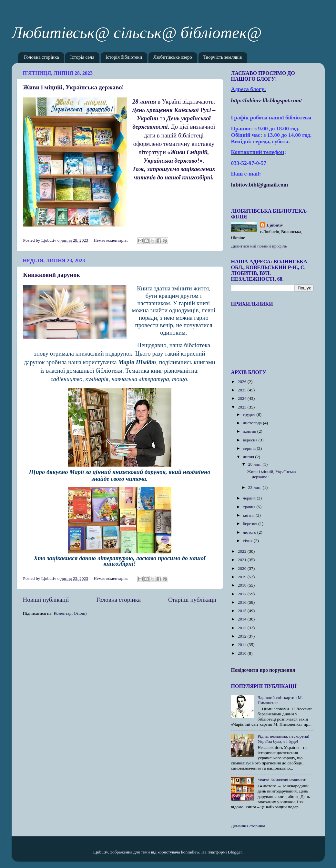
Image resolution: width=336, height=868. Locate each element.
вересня (251, 440)
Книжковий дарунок (52, 275)
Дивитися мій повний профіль (259, 246)
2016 (242, 602)
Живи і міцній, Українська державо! (74, 87)
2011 (242, 645)
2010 (242, 653)
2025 (242, 390)
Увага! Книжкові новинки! (282, 780)
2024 (242, 398)
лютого (250, 532)
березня (251, 524)
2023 (242, 407)
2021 (242, 560)
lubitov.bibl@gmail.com (260, 185)
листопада (253, 423)
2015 (242, 611)
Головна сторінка (41, 58)
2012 (242, 636)
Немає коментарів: (111, 240)
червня (250, 498)
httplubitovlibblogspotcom (267, 101)
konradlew (190, 852)
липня (249, 457)
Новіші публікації (46, 600)
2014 (242, 619)
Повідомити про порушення (263, 670)
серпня (250, 448)
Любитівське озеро (173, 58)
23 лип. (255, 487)
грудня (250, 414)
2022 (242, 551)
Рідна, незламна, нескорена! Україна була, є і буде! (284, 739)
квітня (249, 515)
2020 (242, 568)
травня (250, 507)
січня (248, 541)
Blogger (235, 852)
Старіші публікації (192, 600)
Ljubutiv (275, 225)
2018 (242, 585)
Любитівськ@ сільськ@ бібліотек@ (137, 33)
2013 (242, 628)
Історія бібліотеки (124, 58)
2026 (242, 382)
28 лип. (255, 464)
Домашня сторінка (248, 826)
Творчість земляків (223, 58)
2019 (242, 577)
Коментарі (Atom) (70, 613)
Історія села (82, 58)
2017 (242, 594)
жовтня (250, 431)
